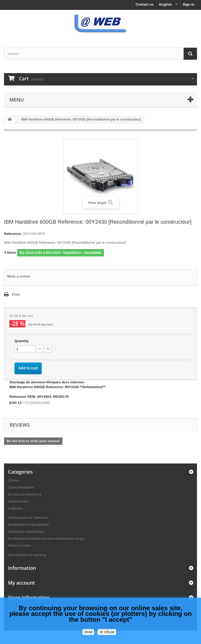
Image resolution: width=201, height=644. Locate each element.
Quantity (22, 341)
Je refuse (107, 632)
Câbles (14, 480)
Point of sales (19, 546)
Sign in (189, 4)
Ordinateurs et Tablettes (28, 518)
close (88, 632)
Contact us (145, 4)
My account (21, 583)
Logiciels (16, 508)
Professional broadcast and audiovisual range (46, 539)
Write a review (19, 276)
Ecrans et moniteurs (25, 494)
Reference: (13, 234)
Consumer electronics (26, 532)
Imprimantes (18, 501)
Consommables (21, 487)
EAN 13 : (16, 403)
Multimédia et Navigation (29, 525)
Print (16, 295)
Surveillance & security (27, 555)
